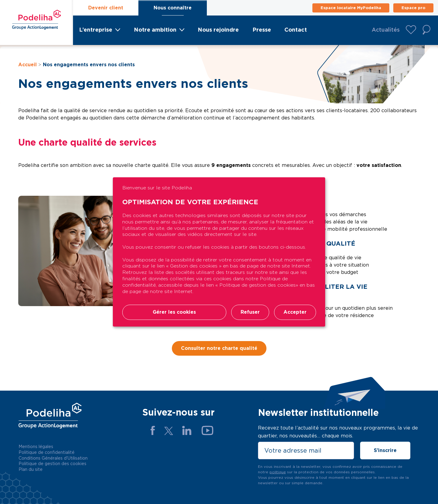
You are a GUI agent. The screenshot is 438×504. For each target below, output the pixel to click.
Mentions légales (36, 447)
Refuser (250, 312)
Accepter (295, 312)
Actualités (386, 30)
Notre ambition (155, 30)
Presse (262, 30)
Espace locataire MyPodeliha (351, 8)
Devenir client (106, 8)
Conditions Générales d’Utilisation (53, 458)
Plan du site (31, 469)
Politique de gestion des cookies (52, 464)
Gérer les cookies (174, 312)
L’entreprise (96, 30)
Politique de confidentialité (47, 452)
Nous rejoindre (218, 30)
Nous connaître (173, 8)
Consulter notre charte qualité (219, 348)
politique (278, 472)
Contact (296, 30)
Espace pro (413, 8)
